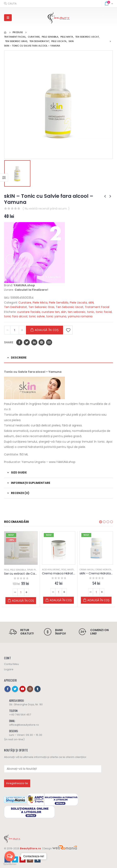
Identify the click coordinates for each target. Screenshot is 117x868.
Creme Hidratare (105, 570)
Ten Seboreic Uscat (70, 307)
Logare (9, 669)
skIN (91, 303)
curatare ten (51, 312)
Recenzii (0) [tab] (20, 493)
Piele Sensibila (59, 303)
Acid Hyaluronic (51, 570)
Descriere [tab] (19, 358)
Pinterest (42, 342)
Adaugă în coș (47, 330)
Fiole (7, 570)
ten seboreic (77, 312)
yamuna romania (80, 316)
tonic (91, 312)
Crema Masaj (87, 570)
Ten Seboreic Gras (41, 307)
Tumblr (38, 689)
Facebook (19, 342)
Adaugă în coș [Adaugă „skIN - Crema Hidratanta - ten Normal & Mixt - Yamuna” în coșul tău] (98, 600)
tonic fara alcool (16, 316)
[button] (101, 522)
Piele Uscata (78, 303)
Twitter (27, 342)
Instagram (30, 689)
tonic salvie (37, 316)
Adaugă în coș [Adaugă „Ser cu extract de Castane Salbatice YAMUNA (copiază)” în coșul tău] (23, 600)
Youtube (23, 689)
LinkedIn (34, 342)
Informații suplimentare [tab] (31, 483)
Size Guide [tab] (19, 472)
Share (9, 342)
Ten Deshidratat (16, 307)
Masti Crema (74, 570)
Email (49, 342)
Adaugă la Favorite (68, 330)
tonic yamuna (56, 316)
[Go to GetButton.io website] (10, 864)
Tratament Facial (97, 307)
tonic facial (104, 312)
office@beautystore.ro (24, 725)
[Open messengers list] (10, 856)
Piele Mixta (40, 303)
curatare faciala (29, 312)
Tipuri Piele (33, 570)
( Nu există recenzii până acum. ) (46, 209)
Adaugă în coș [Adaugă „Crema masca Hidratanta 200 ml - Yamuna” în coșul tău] (61, 600)
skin (64, 312)
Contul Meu (11, 664)
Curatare (25, 303)
